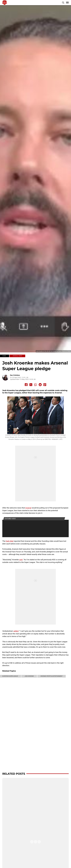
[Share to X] (31, 385)
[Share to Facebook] (26, 385)
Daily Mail (10, 541)
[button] (63, 3)
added (16, 631)
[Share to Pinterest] (45, 385)
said (21, 560)
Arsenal (28, 508)
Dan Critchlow (15, 375)
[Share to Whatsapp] (35, 385)
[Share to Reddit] (40, 385)
